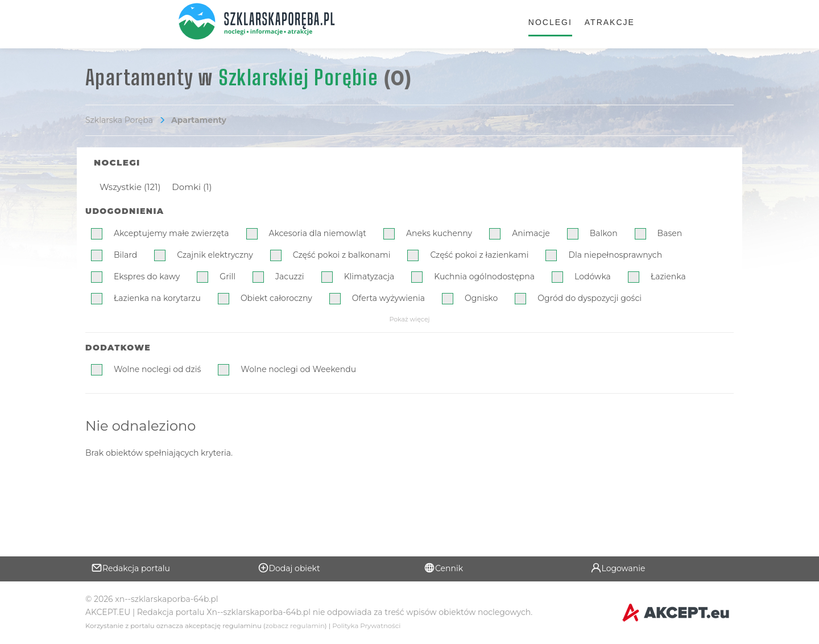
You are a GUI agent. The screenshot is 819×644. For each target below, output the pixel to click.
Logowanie (618, 568)
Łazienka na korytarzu (157, 298)
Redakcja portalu (131, 568)
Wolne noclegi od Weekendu (298, 369)
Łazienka (668, 276)
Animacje (531, 233)
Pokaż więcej (409, 319)
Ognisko (481, 298)
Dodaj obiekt (289, 568)
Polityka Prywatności (366, 626)
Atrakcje (610, 22)
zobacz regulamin (295, 626)
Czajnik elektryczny (215, 255)
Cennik (443, 568)
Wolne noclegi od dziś (157, 369)
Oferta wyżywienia (388, 298)
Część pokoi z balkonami (342, 255)
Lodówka (593, 276)
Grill (227, 276)
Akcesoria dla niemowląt (318, 233)
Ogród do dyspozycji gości (590, 298)
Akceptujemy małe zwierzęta (171, 233)
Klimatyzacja (369, 276)
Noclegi (550, 22)
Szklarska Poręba (119, 120)
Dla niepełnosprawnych (615, 255)
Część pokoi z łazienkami (479, 255)
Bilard (125, 255)
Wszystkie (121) (130, 187)
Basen (670, 233)
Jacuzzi (290, 276)
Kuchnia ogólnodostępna (484, 276)
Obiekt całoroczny (276, 298)
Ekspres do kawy (147, 276)
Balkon (604, 233)
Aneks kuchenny (439, 233)
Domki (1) (192, 187)
